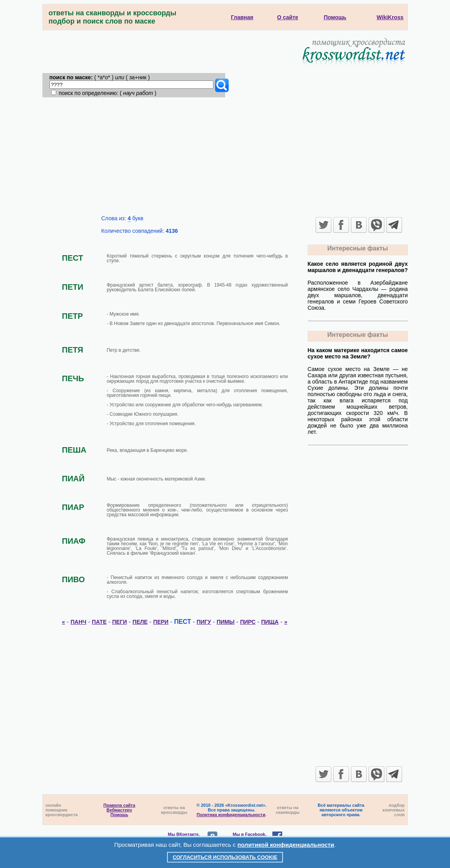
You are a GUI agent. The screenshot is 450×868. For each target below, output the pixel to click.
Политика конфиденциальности (231, 815)
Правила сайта (119, 805)
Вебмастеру (119, 810)
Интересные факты (358, 248)
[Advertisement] (225, 156)
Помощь (119, 815)
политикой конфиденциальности (286, 845)
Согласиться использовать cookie (225, 857)
